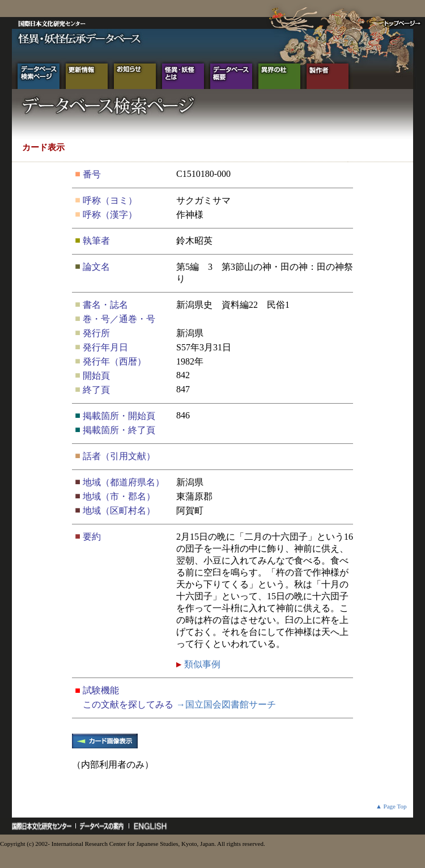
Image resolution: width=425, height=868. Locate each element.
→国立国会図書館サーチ (226, 704)
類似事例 (201, 664)
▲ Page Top (391, 806)
